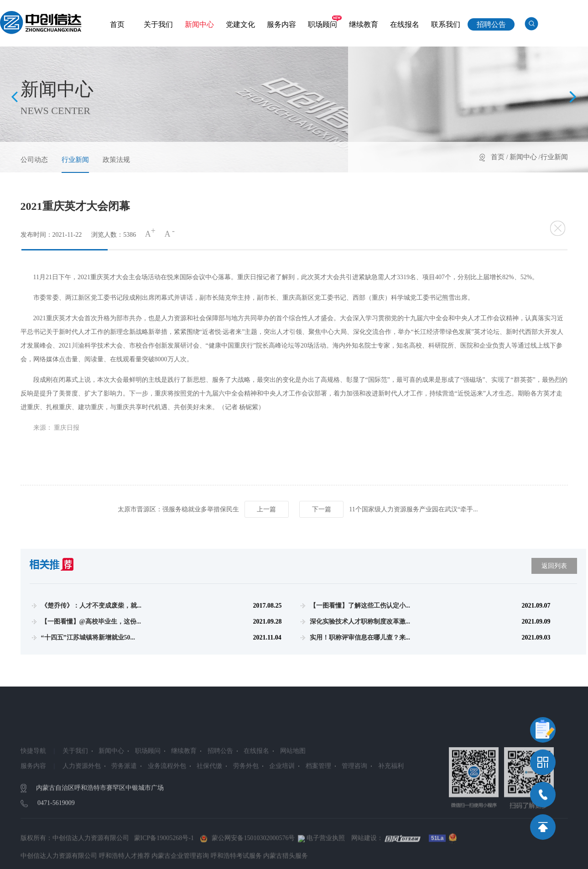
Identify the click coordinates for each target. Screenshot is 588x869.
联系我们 (446, 24)
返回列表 (554, 566)
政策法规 (116, 160)
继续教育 (364, 24)
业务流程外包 (167, 804)
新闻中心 (199, 24)
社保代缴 (209, 804)
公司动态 (34, 160)
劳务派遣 (124, 804)
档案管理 (318, 804)
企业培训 (282, 804)
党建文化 (240, 24)
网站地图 (292, 789)
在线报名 (405, 24)
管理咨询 (354, 804)
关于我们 (158, 24)
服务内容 (281, 24)
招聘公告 (491, 24)
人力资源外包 (81, 804)
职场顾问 (323, 24)
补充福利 (390, 804)
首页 (117, 24)
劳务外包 (245, 804)
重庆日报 (67, 428)
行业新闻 (75, 160)
